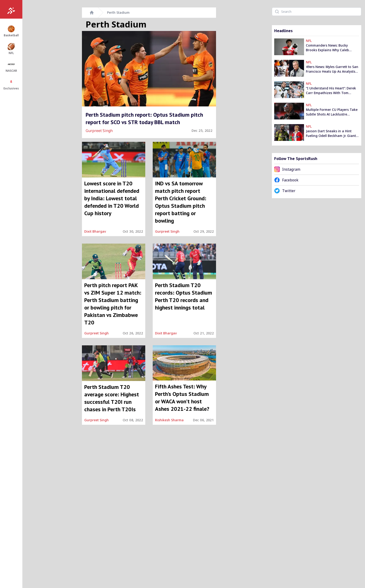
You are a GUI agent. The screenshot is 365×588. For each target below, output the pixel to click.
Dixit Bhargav (95, 231)
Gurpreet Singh (99, 131)
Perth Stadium (118, 12)
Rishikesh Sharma (169, 420)
